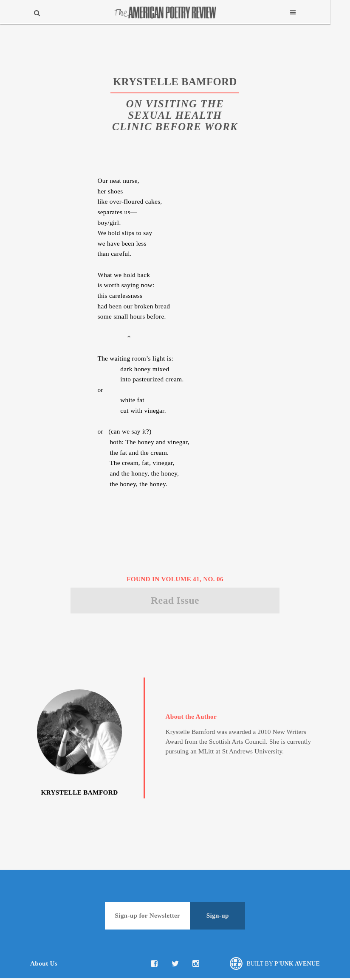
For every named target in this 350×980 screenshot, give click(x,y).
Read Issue (175, 601)
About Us (44, 965)
